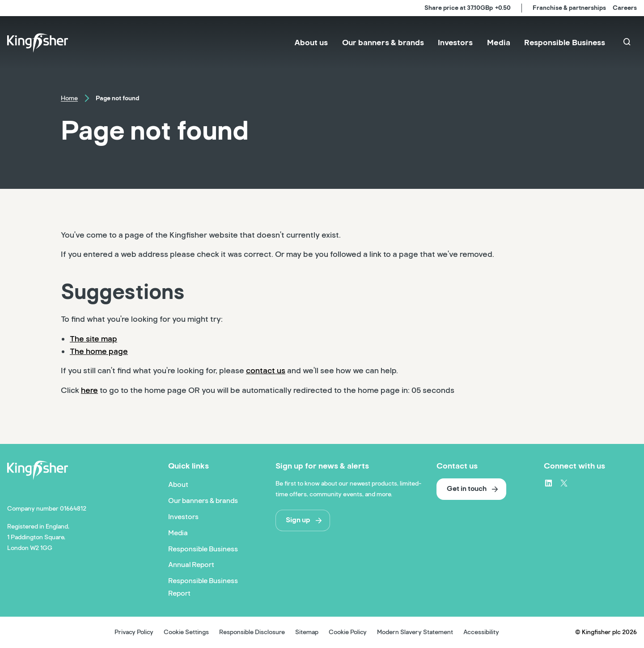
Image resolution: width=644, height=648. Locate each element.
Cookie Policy (348, 632)
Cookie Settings (186, 632)
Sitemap (307, 632)
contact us (266, 371)
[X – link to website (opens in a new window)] (564, 483)
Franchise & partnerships (569, 8)
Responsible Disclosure (252, 632)
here (89, 390)
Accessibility (481, 632)
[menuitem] (311, 43)
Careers (625, 8)
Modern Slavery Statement (415, 632)
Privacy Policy (134, 632)
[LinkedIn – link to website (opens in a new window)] (548, 483)
